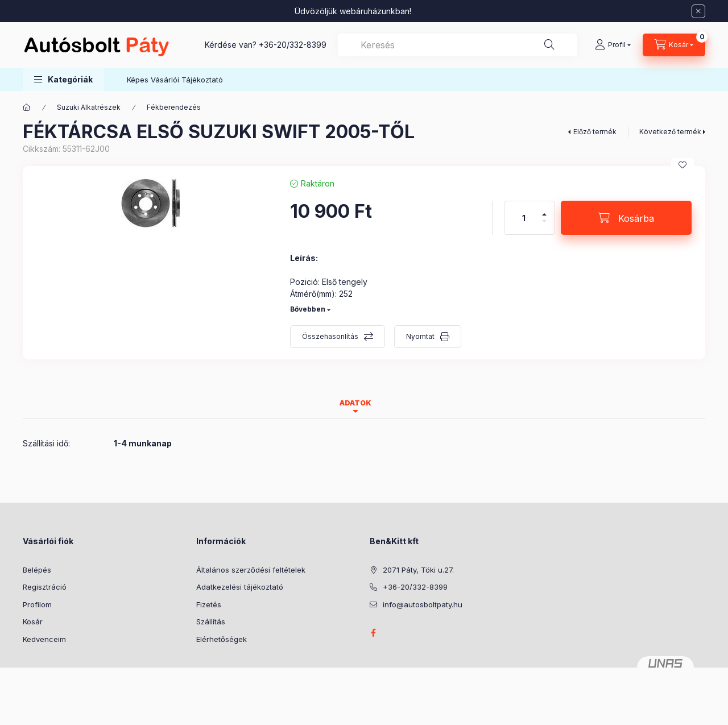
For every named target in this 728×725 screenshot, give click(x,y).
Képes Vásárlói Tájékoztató (175, 80)
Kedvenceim (44, 639)
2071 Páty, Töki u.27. (418, 570)
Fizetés (209, 604)
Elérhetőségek (222, 639)
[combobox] (458, 45)
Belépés (37, 570)
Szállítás (211, 622)
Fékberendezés (174, 107)
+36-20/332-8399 (293, 45)
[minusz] (544, 226)
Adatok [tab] (355, 403)
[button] (63, 79)
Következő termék (670, 132)
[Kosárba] (626, 218)
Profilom (37, 604)
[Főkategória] (27, 107)
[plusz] (544, 210)
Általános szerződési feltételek (251, 570)
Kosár (33, 622)
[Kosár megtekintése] (674, 45)
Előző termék (595, 132)
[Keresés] (549, 45)
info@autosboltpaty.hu (423, 604)
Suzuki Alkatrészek (89, 107)
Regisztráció (45, 587)
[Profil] (613, 45)
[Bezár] (698, 11)
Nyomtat (420, 336)
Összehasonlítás (330, 336)
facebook (373, 633)
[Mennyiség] (524, 218)
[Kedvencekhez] (682, 165)
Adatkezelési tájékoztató (240, 587)
